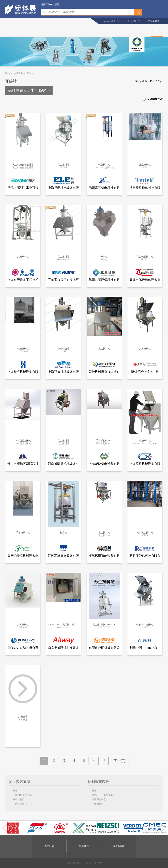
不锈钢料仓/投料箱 (22, 795)
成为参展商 (153, 21)
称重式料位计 (20, 799)
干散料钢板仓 (20, 804)
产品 (155, 31)
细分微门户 (134, 21)
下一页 (119, 761)
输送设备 (18, 73)
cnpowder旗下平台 (111, 21)
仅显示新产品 (153, 99)
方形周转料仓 (99, 799)
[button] (84, 62)
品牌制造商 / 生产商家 (29, 90)
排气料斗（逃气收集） (103, 795)
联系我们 (84, 846)
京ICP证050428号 (93, 863)
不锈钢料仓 (98, 804)
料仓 (15, 791)
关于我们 (49, 846)
